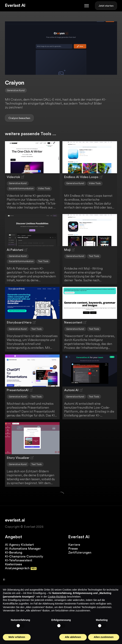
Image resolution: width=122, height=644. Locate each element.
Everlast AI (15, 6)
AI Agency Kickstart (19, 545)
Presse (73, 548)
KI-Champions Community (24, 556)
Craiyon (13, 118)
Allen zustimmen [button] (104, 637)
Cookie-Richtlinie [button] (57, 597)
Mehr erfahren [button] (17, 637)
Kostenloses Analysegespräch (17, 566)
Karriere (74, 545)
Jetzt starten (106, 6)
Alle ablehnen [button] (73, 637)
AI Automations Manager (23, 548)
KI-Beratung (14, 552)
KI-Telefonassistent (19, 560)
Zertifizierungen (80, 552)
